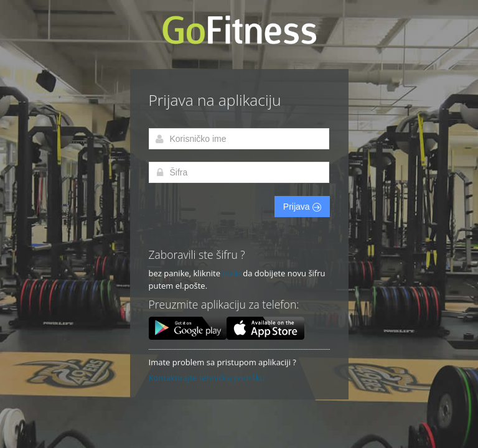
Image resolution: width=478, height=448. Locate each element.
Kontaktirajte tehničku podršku (207, 378)
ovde (232, 273)
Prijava (302, 207)
